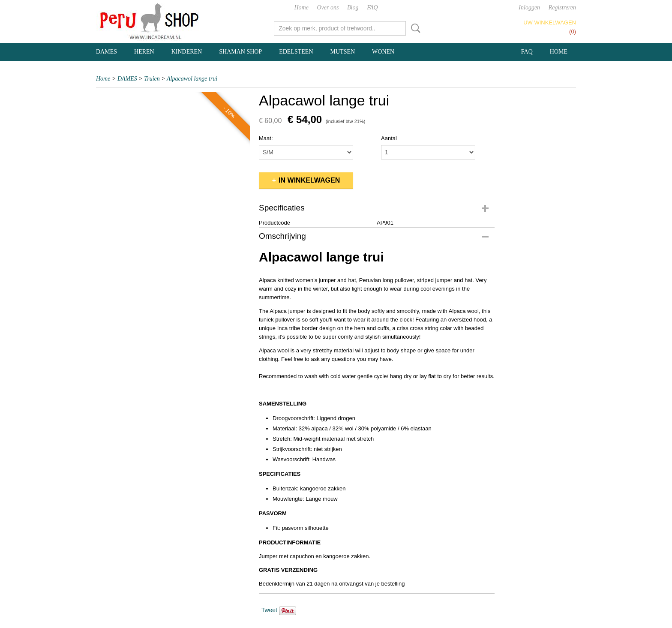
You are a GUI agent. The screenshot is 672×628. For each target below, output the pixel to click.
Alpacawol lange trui (192, 79)
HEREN (144, 52)
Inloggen (529, 8)
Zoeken (414, 28)
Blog (353, 8)
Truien (152, 79)
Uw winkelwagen (550, 23)
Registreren (562, 8)
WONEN (383, 52)
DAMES (106, 52)
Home (301, 8)
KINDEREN (187, 52)
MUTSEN (343, 52)
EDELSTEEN (296, 52)
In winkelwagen (309, 180)
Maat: (266, 138)
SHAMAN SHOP (240, 52)
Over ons (328, 8)
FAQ (372, 8)
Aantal (389, 138)
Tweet (269, 610)
